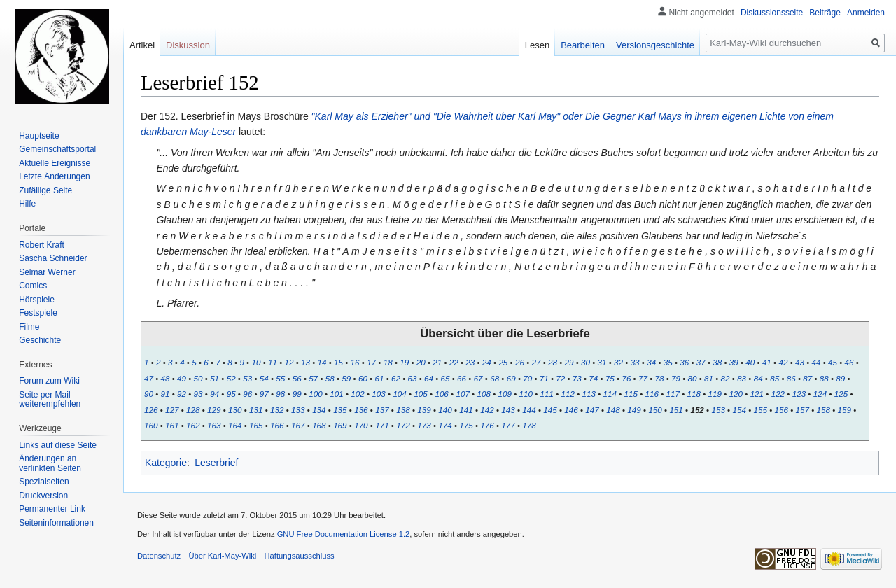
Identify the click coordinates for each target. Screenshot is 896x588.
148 (613, 410)
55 (280, 378)
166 (277, 425)
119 (715, 394)
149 (634, 410)
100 (315, 394)
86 (791, 378)
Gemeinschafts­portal (57, 149)
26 (520, 362)
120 (736, 394)
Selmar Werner (47, 272)
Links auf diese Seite (58, 445)
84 (758, 378)
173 (424, 425)
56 (297, 378)
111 (546, 394)
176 (487, 425)
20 (421, 362)
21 (437, 362)
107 (462, 394)
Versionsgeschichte (655, 45)
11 (273, 362)
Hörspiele (37, 300)
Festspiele (38, 313)
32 (618, 362)
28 (553, 362)
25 (503, 362)
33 (635, 362)
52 (231, 378)
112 (568, 394)
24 (487, 362)
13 (306, 362)
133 (298, 410)
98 (280, 394)
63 (413, 378)
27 (536, 362)
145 (550, 410)
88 (824, 378)
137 (382, 410)
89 (840, 378)
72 (560, 378)
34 (651, 362)
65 (446, 378)
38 (717, 362)
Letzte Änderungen (54, 176)
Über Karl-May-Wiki (222, 556)
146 (571, 410)
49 (182, 378)
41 (767, 362)
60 (363, 378)
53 (247, 378)
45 (833, 362)
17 (371, 362)
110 (525, 394)
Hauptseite (39, 136)
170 (361, 425)
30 (586, 362)
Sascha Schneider (53, 258)
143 (508, 410)
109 (504, 394)
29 (569, 362)
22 (454, 362)
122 (778, 394)
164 (235, 425)
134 (319, 410)
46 (849, 362)
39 (734, 362)
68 (495, 378)
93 (198, 394)
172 (403, 425)
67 (478, 378)
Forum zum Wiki (49, 381)
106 (441, 394)
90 (149, 394)
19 (404, 362)
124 (820, 394)
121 (757, 394)
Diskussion (188, 45)
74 (593, 378)
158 (824, 410)
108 (483, 394)
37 (701, 362)
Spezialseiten (44, 482)
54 (264, 378)
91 (166, 394)
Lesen (537, 45)
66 (462, 378)
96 (247, 394)
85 (775, 378)
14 (322, 362)
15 (338, 362)
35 (668, 362)
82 (726, 378)
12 (289, 362)
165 (256, 425)
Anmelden (866, 13)
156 (781, 410)
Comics (33, 286)
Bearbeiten (583, 45)
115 (631, 394)
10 (256, 362)
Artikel (142, 45)
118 (694, 394)
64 (429, 378)
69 (511, 378)
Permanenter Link (52, 509)
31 (602, 362)
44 (816, 362)
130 (235, 410)
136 (361, 410)
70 (527, 378)
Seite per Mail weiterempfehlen (50, 400)
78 (659, 378)
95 (231, 394)
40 (750, 362)
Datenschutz (159, 556)
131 (256, 410)
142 (487, 410)
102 (357, 394)
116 (652, 394)
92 (182, 394)
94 (215, 394)
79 (676, 378)
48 (166, 378)
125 (841, 394)
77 (643, 378)
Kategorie (166, 463)
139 (424, 410)
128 (193, 410)
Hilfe (27, 204)
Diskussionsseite (772, 13)
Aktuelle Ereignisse (55, 163)
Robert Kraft (42, 245)
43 (800, 362)
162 (193, 425)
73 (577, 378)
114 (610, 394)
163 (214, 425)
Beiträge (825, 13)
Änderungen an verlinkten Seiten (50, 463)
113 (589, 394)
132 (277, 410)
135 (340, 410)
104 (399, 394)
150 (655, 410)
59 (346, 378)
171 (382, 425)
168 (319, 425)
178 (529, 425)
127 (172, 410)
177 (508, 425)
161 (172, 425)
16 (355, 362)
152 (697, 410)
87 (807, 378)
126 (151, 410)
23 (470, 362)
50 (198, 378)
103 (378, 394)
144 (529, 410)
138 (403, 410)
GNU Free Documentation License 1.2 (344, 534)
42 (783, 362)
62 (396, 378)
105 (420, 394)
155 (760, 410)
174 (445, 425)
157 (802, 410)
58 (330, 378)
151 (676, 410)
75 (610, 378)
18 (388, 362)
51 (215, 378)
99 (297, 394)
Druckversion (43, 496)
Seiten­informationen (56, 523)
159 (845, 410)
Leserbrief (216, 463)
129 (214, 410)
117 (673, 394)
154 (739, 410)
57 (313, 378)
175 (466, 425)
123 (799, 394)
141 (466, 410)
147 (592, 410)
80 (693, 378)
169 (340, 425)
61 (379, 378)
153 (718, 410)
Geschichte (40, 340)
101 (336, 394)
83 (742, 378)
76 (626, 378)
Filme (29, 327)
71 (544, 378)
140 (445, 410)
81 (709, 378)
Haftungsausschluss (300, 556)
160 (151, 425)
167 (298, 425)
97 (264, 394)
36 (684, 362)
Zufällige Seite (45, 190)
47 (149, 378)
